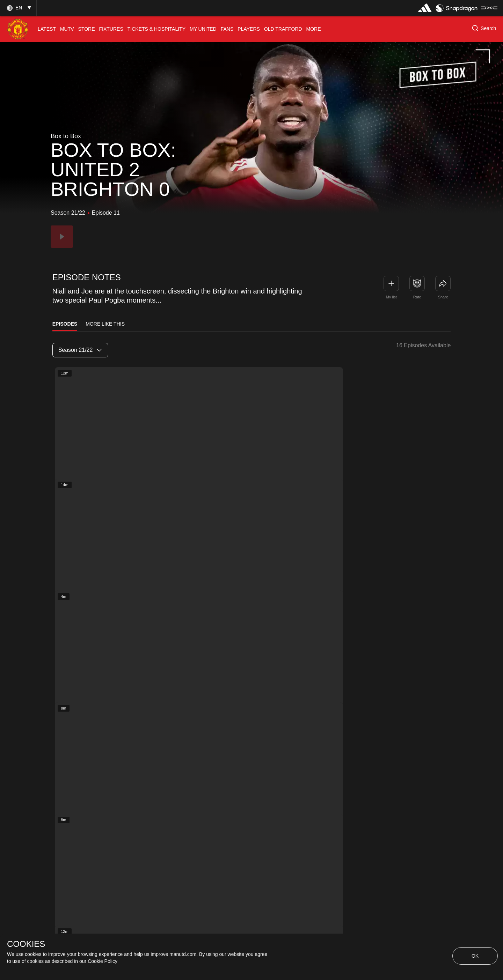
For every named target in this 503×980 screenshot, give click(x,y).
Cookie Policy (103, 961)
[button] (18, 8)
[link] (443, 283)
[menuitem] (47, 29)
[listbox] (80, 350)
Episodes (65, 324)
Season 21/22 (80, 350)
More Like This (105, 324)
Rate (417, 297)
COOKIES (26, 944)
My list (391, 297)
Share (443, 297)
